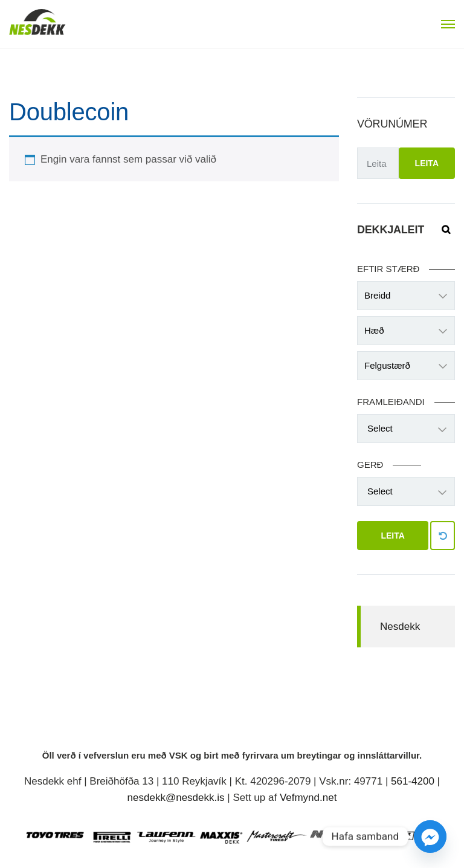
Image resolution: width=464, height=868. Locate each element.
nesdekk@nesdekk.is (176, 798)
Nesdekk (400, 627)
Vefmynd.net (308, 798)
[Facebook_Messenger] (430, 837)
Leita (427, 163)
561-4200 (413, 781)
